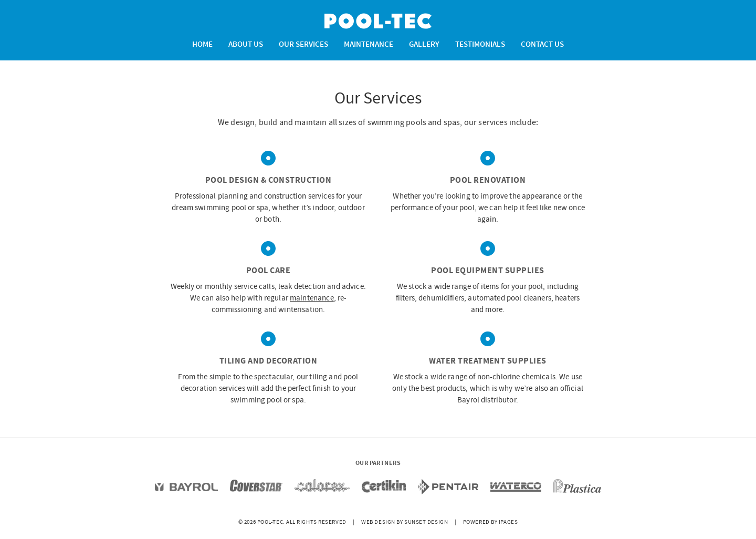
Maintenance (369, 45)
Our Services (303, 45)
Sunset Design (426, 522)
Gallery (424, 45)
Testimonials (480, 45)
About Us (246, 45)
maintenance (312, 298)
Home (202, 45)
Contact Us (542, 45)
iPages (508, 522)
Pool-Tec (378, 21)
